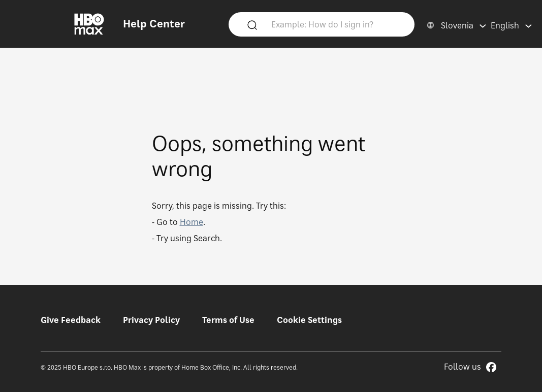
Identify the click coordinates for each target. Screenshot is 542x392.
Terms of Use (228, 320)
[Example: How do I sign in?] (336, 24)
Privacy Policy (151, 320)
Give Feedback (71, 320)
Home (192, 222)
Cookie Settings (309, 320)
